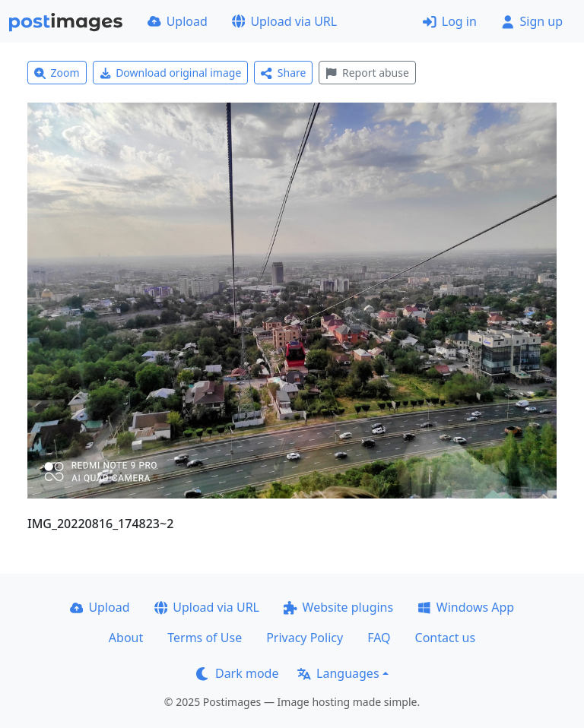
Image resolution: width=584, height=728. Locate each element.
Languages (338, 673)
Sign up (532, 21)
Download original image (171, 73)
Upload (178, 21)
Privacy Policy (305, 638)
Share (283, 73)
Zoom (57, 73)
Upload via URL (284, 21)
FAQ (379, 638)
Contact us (446, 638)
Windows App (466, 607)
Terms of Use (205, 638)
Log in (450, 21)
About (126, 638)
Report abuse (367, 73)
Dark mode (237, 673)
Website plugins (338, 607)
